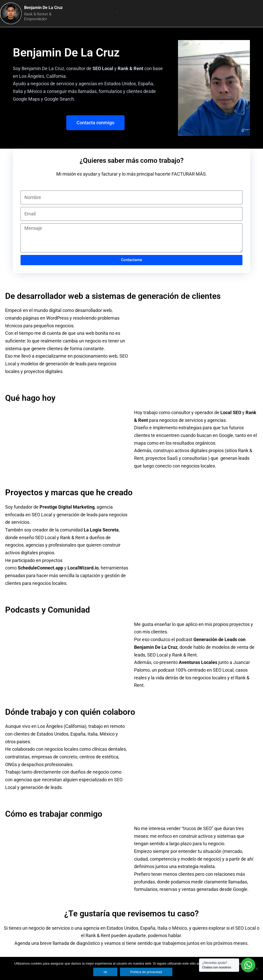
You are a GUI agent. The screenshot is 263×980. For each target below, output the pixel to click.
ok (105, 972)
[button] (117, 12)
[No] (257, 969)
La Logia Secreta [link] (101, 530)
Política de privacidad (146, 972)
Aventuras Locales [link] (198, 662)
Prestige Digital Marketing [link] (67, 507)
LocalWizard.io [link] (83, 568)
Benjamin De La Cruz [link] (43, 68)
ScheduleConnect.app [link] (40, 568)
